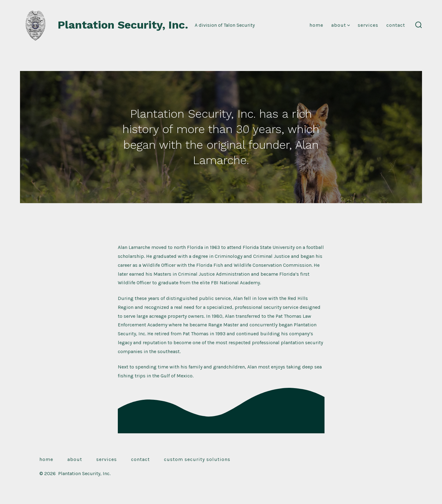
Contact (396, 25)
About (341, 25)
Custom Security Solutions (197, 459)
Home (316, 25)
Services (368, 25)
